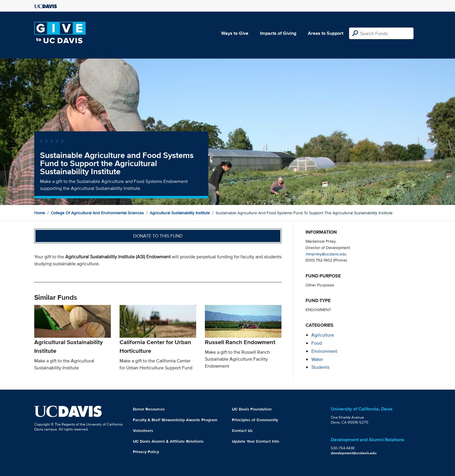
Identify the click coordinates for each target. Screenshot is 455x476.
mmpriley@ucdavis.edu (326, 254)
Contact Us (242, 430)
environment (324, 351)
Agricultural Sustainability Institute (180, 213)
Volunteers (143, 430)
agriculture (323, 335)
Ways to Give (235, 33)
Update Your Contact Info (256, 441)
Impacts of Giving (278, 33)
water (317, 359)
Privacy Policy (146, 452)
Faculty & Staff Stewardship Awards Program (175, 420)
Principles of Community (255, 420)
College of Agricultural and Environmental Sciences (97, 213)
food (317, 343)
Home (40, 213)
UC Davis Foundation (252, 409)
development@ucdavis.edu (354, 453)
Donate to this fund (158, 236)
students (320, 367)
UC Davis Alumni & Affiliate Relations (168, 441)
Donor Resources (149, 409)
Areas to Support (326, 33)
